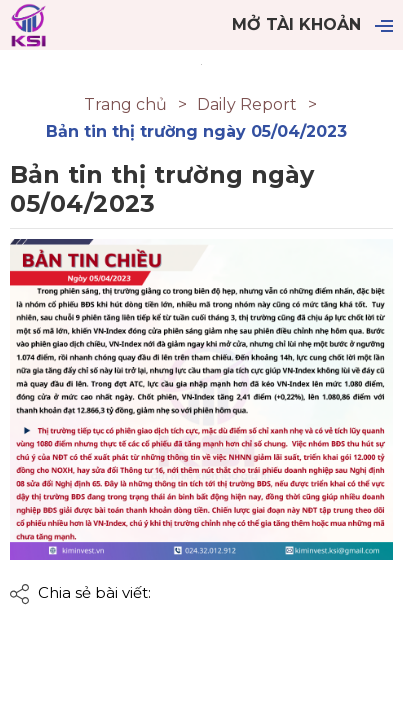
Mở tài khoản (296, 24)
